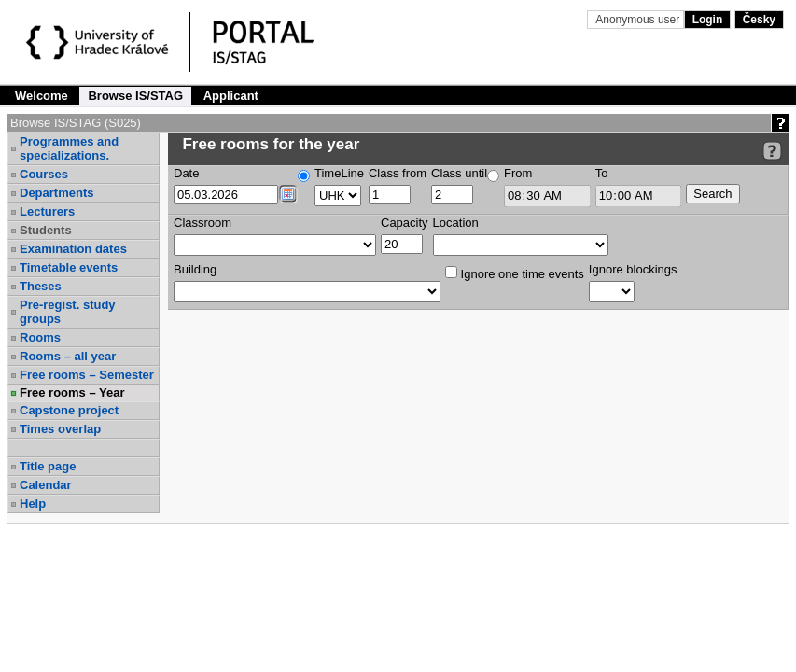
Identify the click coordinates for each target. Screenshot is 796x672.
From (518, 173)
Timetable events (69, 267)
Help (33, 504)
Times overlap (60, 429)
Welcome (42, 96)
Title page (48, 466)
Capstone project (69, 410)
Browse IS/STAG (135, 96)
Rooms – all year (68, 356)
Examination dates (73, 249)
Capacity (405, 223)
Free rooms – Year (72, 392)
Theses (41, 286)
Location (456, 223)
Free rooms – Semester (87, 375)
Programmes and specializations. (69, 148)
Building (195, 269)
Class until (459, 173)
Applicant (231, 96)
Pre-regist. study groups (68, 312)
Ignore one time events (515, 273)
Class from (398, 173)
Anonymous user (639, 20)
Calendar (46, 485)
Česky (759, 20)
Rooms (40, 337)
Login (708, 20)
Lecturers (47, 211)
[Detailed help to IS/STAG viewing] (772, 151)
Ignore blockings (633, 269)
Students (46, 230)
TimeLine (339, 173)
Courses (44, 174)
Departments (56, 193)
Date (186, 173)
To (602, 173)
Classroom (202, 223)
